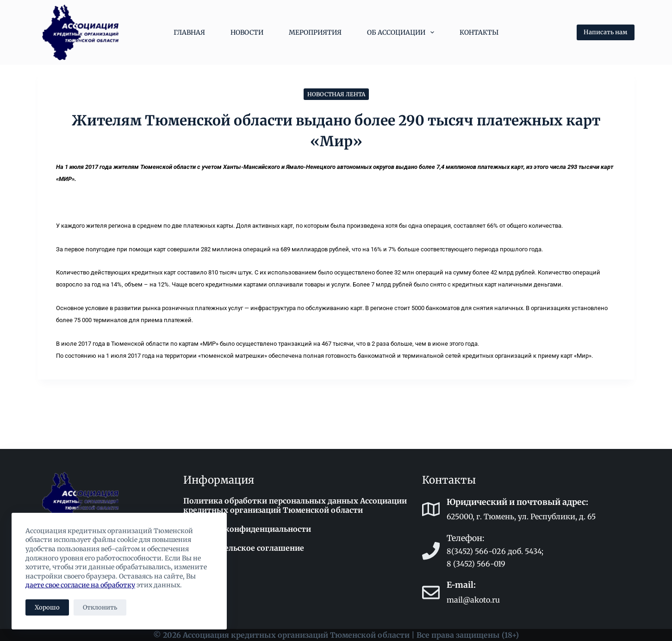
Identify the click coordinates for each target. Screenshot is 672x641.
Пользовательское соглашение (243, 548)
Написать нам (606, 32)
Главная (189, 32)
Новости (247, 32)
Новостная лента (336, 94)
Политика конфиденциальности (247, 529)
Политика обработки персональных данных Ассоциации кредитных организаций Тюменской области (295, 506)
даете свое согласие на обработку (80, 585)
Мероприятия (315, 32)
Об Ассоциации (402, 32)
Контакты (479, 32)
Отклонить (100, 607)
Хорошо (47, 607)
